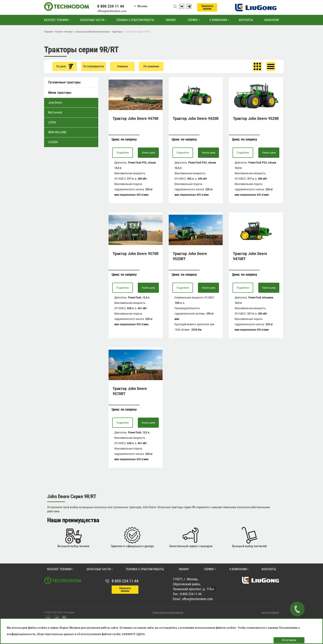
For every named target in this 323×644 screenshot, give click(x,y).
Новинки (122, 66)
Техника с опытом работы (135, 20)
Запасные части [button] (92, 20)
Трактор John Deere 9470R (136, 118)
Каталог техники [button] (56, 20)
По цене (65, 66)
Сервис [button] (193, 20)
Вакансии (272, 20)
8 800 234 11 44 (111, 6)
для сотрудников (270, 612)
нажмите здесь (133, 634)
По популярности (94, 66)
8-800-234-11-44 (125, 581)
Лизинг (171, 20)
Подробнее (123, 153)
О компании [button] (218, 20)
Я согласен (289, 640)
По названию (151, 66)
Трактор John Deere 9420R (196, 118)
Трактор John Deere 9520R (256, 118)
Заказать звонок (207, 7)
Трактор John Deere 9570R (136, 254)
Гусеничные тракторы (64, 82)
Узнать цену (148, 153)
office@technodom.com (112, 11)
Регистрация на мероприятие (168, 612)
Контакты (246, 20)
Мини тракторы (60, 93)
